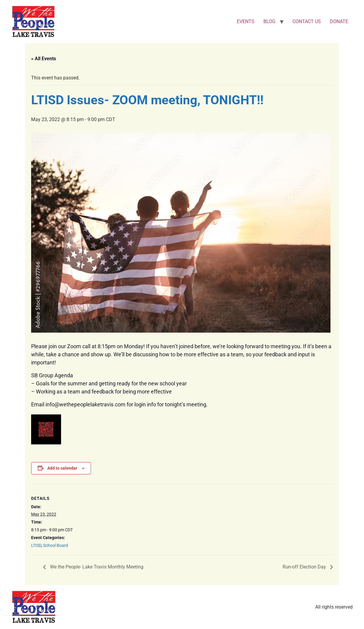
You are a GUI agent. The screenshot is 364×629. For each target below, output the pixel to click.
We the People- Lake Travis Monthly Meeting (96, 567)
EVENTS (246, 21)
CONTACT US (307, 21)
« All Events (44, 59)
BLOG (269, 21)
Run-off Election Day (305, 567)
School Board (56, 545)
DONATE (339, 21)
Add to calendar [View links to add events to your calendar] (62, 468)
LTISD (36, 545)
